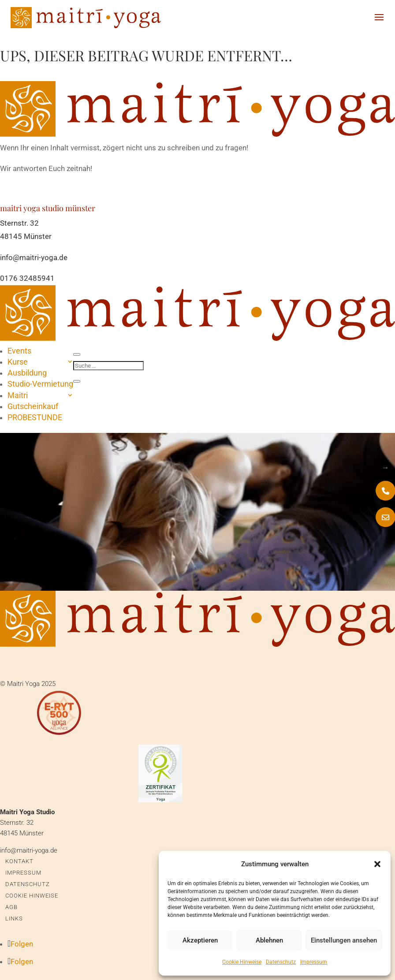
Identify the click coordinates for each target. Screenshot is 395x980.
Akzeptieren (200, 940)
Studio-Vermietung (40, 384)
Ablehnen (269, 940)
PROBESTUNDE (35, 417)
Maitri (18, 395)
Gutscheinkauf (33, 406)
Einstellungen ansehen (344, 940)
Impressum (314, 962)
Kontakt (19, 861)
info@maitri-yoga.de (34, 257)
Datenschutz (281, 962)
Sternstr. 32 (19, 223)
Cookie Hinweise (242, 962)
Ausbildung (27, 373)
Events (19, 351)
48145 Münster (26, 236)
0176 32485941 (27, 278)
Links (14, 919)
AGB (11, 907)
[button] (377, 864)
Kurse (18, 362)
